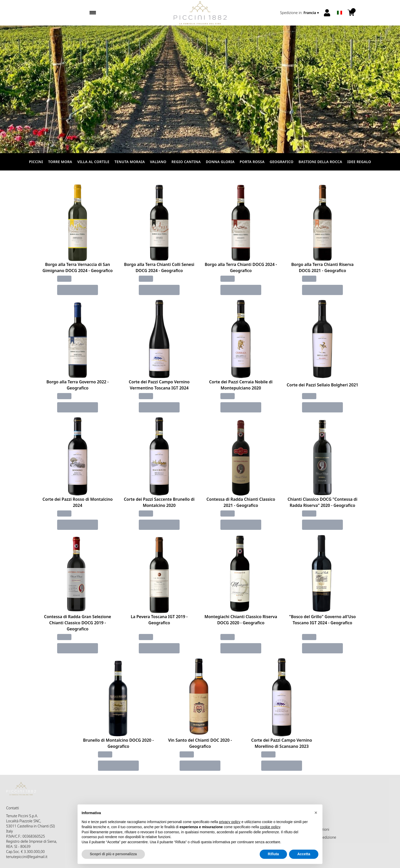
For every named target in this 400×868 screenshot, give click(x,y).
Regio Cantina (186, 162)
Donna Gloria (220, 162)
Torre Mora (60, 162)
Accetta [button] (304, 854)
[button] (316, 813)
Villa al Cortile (93, 162)
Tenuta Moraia (130, 162)
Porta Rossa (252, 162)
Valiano (158, 162)
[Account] (327, 13)
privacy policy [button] (230, 822)
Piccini (36, 162)
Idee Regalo (359, 162)
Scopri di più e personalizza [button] (113, 854)
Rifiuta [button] (273, 854)
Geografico (282, 162)
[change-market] (300, 13)
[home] (200, 13)
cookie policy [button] (270, 827)
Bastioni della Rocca (320, 162)
